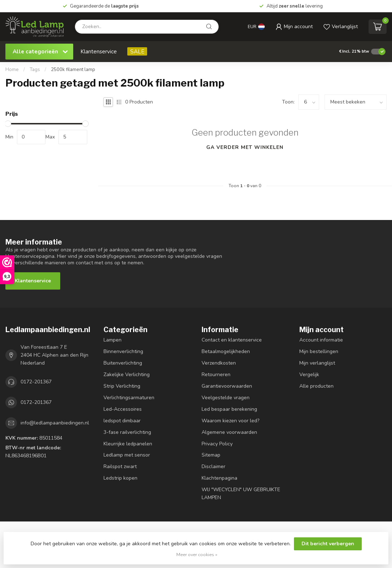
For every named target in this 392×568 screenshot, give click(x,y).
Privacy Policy (217, 444)
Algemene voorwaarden (229, 432)
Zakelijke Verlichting (127, 375)
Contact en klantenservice (232, 340)
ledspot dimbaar (122, 421)
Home (12, 70)
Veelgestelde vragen (226, 398)
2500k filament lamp (73, 70)
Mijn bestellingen (319, 351)
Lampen (113, 340)
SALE (137, 51)
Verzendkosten (219, 363)
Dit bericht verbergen (328, 544)
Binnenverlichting (123, 351)
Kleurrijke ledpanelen (128, 444)
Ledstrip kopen (120, 478)
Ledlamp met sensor (127, 455)
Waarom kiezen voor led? (230, 421)
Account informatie (321, 340)
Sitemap (211, 455)
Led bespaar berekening (229, 409)
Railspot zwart (120, 466)
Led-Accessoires (123, 409)
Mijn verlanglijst (317, 363)
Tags (35, 70)
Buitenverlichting (123, 363)
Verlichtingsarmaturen (129, 398)
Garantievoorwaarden (227, 386)
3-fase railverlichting (127, 432)
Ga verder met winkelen (245, 147)
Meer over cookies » (197, 554)
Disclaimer (213, 466)
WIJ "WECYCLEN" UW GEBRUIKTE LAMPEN (241, 494)
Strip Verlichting (122, 386)
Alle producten (316, 386)
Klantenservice (99, 51)
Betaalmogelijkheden (226, 351)
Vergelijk (309, 375)
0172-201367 (36, 382)
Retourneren (216, 375)
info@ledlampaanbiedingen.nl (55, 423)
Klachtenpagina (219, 478)
